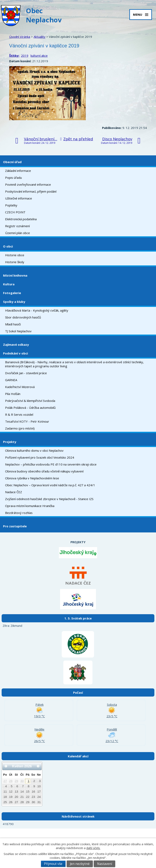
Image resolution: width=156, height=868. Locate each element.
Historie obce (15, 255)
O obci (8, 246)
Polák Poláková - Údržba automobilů (30, 408)
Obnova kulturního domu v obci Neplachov (34, 450)
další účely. (93, 848)
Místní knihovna (15, 275)
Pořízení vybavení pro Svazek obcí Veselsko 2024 (40, 457)
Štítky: (14, 56)
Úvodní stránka (20, 37)
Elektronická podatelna (21, 219)
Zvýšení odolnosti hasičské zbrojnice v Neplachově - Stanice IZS (49, 499)
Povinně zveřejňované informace (28, 184)
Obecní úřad (12, 162)
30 (22, 781)
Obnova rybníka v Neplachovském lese (32, 478)
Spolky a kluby (14, 302)
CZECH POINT (15, 212)
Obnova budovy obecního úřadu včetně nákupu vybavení (44, 471)
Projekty (10, 442)
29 (16, 781)
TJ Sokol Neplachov (18, 331)
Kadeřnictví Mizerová (20, 387)
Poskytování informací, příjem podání (31, 191)
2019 (25, 56)
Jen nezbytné (80, 864)
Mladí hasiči (13, 324)
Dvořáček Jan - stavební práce (26, 373)
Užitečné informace (19, 198)
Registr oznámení (17, 226)
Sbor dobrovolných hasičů (23, 317)
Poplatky (11, 205)
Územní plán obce (18, 233)
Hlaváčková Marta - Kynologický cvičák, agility (37, 310)
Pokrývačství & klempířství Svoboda (30, 401)
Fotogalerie (12, 293)
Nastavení (105, 864)
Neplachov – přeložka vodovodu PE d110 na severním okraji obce (51, 464)
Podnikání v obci (15, 353)
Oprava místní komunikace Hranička (30, 506)
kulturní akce (39, 56)
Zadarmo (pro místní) (20, 428)
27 (5, 781)
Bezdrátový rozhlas (19, 513)
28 (11, 781)
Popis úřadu (13, 178)
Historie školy (15, 262)
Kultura (9, 284)
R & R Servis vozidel (19, 414)
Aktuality (40, 37)
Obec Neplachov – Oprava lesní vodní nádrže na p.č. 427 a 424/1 (50, 485)
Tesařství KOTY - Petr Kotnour (27, 421)
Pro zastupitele (15, 526)
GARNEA (11, 380)
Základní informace (18, 171)
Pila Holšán (13, 394)
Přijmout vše (53, 864)
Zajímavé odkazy (16, 345)
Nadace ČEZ (14, 492)
